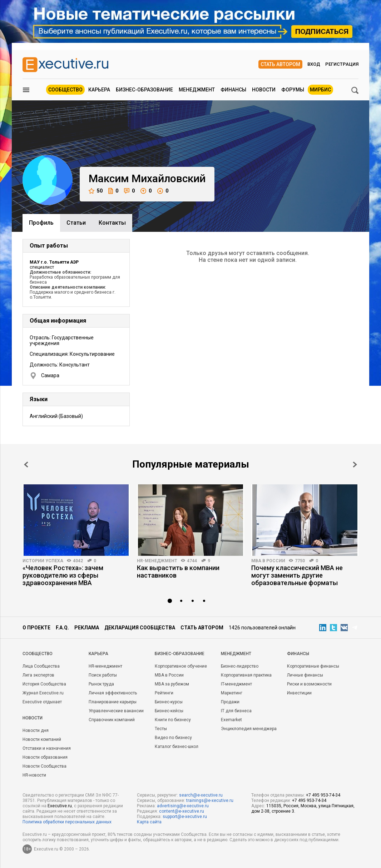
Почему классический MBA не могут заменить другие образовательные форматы (297, 575)
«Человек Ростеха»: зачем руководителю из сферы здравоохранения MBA (63, 575)
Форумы (293, 90)
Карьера (99, 90)
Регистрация (342, 64)
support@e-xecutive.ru (185, 817)
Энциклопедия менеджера (249, 729)
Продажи (230, 702)
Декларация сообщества (140, 628)
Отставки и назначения (47, 748)
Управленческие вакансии (116, 711)
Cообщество (38, 654)
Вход (314, 64)
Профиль (41, 223)
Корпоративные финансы (313, 666)
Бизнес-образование (144, 90)
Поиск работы (103, 675)
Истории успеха (43, 561)
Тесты (161, 729)
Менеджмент (197, 90)
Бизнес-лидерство (240, 666)
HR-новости (34, 775)
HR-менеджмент (157, 561)
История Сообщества (44, 684)
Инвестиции (299, 693)
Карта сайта (149, 822)
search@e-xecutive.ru (201, 795)
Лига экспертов (38, 675)
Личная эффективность (113, 693)
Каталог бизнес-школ (177, 747)
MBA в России (268, 561)
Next (355, 465)
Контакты (112, 223)
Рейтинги (164, 693)
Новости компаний (42, 739)
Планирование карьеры (113, 702)
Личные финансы (305, 675)
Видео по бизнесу (173, 738)
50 (96, 191)
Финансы (233, 90)
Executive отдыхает (42, 702)
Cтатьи (76, 223)
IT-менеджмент (236, 684)
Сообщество (65, 90)
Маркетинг (232, 693)
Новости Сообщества (44, 766)
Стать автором (280, 64)
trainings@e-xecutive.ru (210, 800)
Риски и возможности (309, 684)
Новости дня (36, 730)
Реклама (87, 628)
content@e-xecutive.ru (182, 811)
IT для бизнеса (236, 711)
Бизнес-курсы (169, 702)
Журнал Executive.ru (43, 693)
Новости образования (45, 757)
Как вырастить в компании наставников (178, 572)
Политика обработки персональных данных (67, 822)
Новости (264, 90)
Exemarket (231, 720)
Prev (26, 465)
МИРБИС (320, 90)
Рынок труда (101, 684)
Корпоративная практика (246, 675)
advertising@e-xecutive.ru (183, 806)
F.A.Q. (62, 628)
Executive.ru (60, 806)
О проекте (36, 628)
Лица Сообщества (41, 666)
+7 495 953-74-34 (323, 795)
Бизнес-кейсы (169, 711)
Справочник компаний (112, 720)
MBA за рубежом (172, 684)
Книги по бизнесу (173, 720)
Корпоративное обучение (181, 666)
